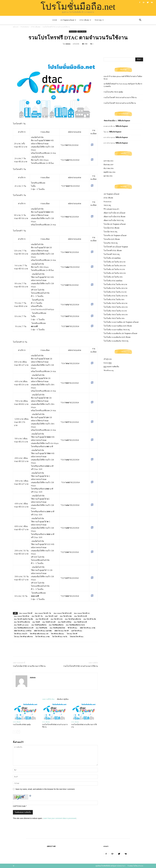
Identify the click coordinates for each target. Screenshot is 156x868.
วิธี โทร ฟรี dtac (72, 628)
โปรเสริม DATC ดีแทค (112, 239)
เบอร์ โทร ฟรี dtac (77, 631)
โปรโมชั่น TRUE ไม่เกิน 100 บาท (115, 303)
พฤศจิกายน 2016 (110, 172)
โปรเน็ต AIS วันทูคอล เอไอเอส (115, 224)
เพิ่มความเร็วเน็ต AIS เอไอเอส (114, 213)
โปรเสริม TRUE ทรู (111, 243)
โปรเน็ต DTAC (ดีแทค (111, 228)
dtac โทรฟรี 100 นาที (49, 622)
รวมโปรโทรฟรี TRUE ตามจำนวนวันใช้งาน (120, 103)
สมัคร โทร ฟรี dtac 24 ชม (88, 628)
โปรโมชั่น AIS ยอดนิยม (112, 258)
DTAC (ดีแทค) (85, 20)
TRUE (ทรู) (99, 20)
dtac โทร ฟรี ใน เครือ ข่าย (22, 622)
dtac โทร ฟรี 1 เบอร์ (51, 616)
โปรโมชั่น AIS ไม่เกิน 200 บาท (115, 266)
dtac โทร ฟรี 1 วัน (37, 616)
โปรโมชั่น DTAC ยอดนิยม (113, 281)
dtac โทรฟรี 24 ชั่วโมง (65, 622)
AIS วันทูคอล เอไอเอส (68, 20)
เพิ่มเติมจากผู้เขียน (63, 699)
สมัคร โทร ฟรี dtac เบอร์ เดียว (43, 631)
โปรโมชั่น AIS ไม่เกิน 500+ (113, 277)
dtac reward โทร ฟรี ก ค (82, 613)
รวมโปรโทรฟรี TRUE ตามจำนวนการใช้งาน (120, 98)
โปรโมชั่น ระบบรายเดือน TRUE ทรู (117, 330)
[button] (140, 20)
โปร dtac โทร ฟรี (72, 634)
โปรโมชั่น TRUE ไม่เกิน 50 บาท (115, 311)
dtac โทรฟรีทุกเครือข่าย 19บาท (75, 625)
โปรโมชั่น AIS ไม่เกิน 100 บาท (114, 262)
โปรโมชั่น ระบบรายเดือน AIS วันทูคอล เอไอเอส (121, 322)
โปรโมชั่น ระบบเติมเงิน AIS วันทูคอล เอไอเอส (120, 333)
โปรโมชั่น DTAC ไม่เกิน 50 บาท (115, 292)
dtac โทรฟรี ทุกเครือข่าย (39, 625)
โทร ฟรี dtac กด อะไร (21, 634)
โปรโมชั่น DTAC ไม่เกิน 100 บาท (115, 285)
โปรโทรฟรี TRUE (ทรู (112, 254)
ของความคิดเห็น (111, 367)
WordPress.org (109, 370)
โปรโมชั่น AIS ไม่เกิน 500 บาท (115, 273)
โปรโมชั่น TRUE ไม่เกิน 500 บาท (116, 315)
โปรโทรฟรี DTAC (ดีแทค (113, 251)
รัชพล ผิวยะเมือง (109, 121)
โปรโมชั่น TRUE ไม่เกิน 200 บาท (116, 307)
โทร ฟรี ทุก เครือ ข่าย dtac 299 (39, 634)
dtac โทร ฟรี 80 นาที (42, 619)
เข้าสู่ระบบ (108, 359)
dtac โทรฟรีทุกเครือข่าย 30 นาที (24, 628)
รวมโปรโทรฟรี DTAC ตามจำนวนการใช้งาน (81, 666)
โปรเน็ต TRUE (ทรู (110, 232)
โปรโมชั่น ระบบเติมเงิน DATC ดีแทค (117, 337)
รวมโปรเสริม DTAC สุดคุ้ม (22, 725)
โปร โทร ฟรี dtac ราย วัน (60, 637)
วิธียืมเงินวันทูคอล (124, 121)
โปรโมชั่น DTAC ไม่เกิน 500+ (114, 300)
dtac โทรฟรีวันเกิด (41, 628)
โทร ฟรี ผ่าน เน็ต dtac (58, 634)
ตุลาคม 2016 (108, 176)
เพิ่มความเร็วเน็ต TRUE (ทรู (114, 220)
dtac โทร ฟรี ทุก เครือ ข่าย (73, 619)
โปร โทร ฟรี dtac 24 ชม (42, 637)
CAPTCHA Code (19, 806)
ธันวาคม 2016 (109, 168)
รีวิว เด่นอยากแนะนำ (111, 209)
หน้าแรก (16, 27)
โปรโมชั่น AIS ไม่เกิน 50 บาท (114, 269)
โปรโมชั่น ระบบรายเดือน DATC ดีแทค (118, 326)
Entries (108, 363)
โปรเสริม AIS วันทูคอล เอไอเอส (115, 236)
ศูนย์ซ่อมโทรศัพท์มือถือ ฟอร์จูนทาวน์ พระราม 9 (110, 866)
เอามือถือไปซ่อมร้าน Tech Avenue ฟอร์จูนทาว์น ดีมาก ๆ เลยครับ (123, 85)
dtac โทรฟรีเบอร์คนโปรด (57, 628)
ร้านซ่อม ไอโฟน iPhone (135, 866)
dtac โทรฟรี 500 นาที (80, 622)
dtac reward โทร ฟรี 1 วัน (43, 613)
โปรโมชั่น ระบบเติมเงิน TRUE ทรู (116, 341)
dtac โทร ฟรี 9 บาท (56, 619)
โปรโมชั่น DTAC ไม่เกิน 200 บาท (115, 288)
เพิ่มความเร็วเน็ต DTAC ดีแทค (114, 217)
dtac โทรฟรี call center (21, 625)
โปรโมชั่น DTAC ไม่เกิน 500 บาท (115, 296)
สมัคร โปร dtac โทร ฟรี (61, 631)
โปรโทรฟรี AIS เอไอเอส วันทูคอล (116, 247)
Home (55, 20)
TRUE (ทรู (107, 205)
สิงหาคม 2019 (108, 165)
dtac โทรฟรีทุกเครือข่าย (56, 625)
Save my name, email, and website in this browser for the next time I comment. (45, 789)
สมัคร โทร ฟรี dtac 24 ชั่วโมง (23, 631)
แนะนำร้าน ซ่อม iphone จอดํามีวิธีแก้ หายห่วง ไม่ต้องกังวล (123, 78)
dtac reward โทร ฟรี (26, 613)
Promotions (25, 27)
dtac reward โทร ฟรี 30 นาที (62, 613)
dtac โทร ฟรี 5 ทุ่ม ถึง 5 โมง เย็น (23, 619)
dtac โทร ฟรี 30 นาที (80, 616)
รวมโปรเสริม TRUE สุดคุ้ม (113, 92)
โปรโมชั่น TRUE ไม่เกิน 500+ (114, 318)
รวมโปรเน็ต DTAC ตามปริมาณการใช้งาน (29, 666)
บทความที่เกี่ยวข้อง (48, 699)
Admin (68, 44)
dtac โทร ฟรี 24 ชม (66, 616)
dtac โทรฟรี (36, 622)
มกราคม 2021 (108, 161)
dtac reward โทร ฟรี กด (22, 616)
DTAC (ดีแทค (108, 198)
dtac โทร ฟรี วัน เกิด (90, 619)
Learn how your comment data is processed (60, 818)
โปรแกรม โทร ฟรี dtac (77, 637)
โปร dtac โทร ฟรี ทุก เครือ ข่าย (23, 637)
